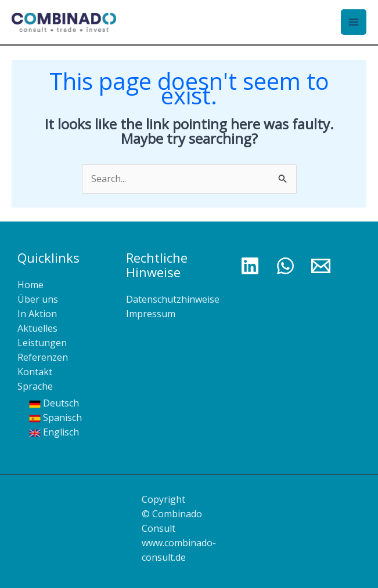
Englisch (54, 432)
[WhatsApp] (285, 266)
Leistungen (42, 343)
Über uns (38, 299)
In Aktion (37, 314)
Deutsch (54, 403)
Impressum (151, 314)
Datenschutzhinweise (173, 299)
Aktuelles (37, 328)
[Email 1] (321, 266)
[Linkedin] (250, 266)
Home (30, 285)
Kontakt (35, 372)
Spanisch (55, 418)
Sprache (35, 386)
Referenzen (43, 357)
